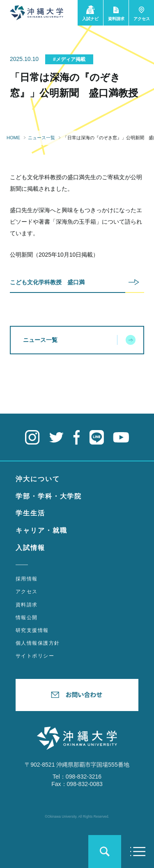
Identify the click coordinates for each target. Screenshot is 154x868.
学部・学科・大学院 (49, 496)
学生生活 (30, 513)
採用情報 (27, 579)
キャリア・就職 (41, 530)
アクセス (27, 592)
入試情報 (30, 548)
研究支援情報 (32, 630)
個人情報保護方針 (38, 643)
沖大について (38, 479)
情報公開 (27, 618)
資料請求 (27, 605)
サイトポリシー (35, 656)
